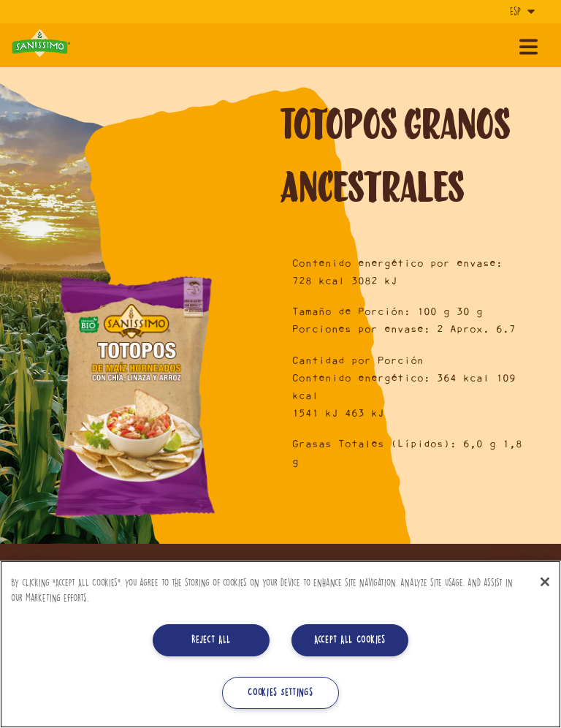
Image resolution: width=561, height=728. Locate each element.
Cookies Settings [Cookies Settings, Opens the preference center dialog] (280, 693)
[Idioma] (521, 12)
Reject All (211, 640)
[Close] (545, 582)
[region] (280, 644)
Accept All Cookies (350, 640)
